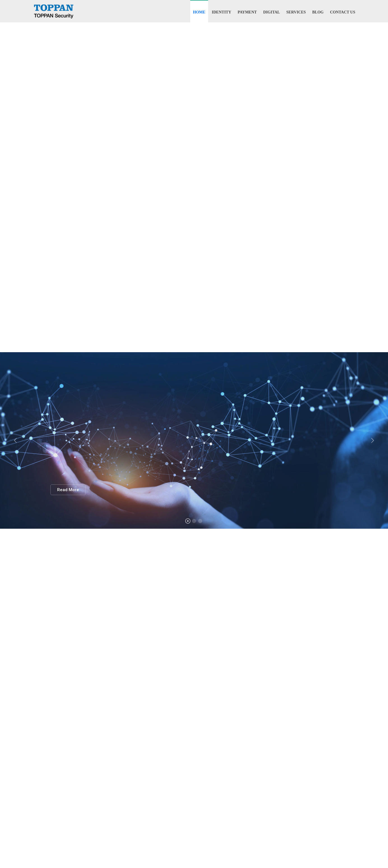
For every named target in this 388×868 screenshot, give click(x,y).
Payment (247, 12)
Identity (221, 12)
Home (199, 12)
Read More (68, 490)
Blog (318, 12)
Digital (272, 12)
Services (296, 12)
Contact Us (343, 12)
